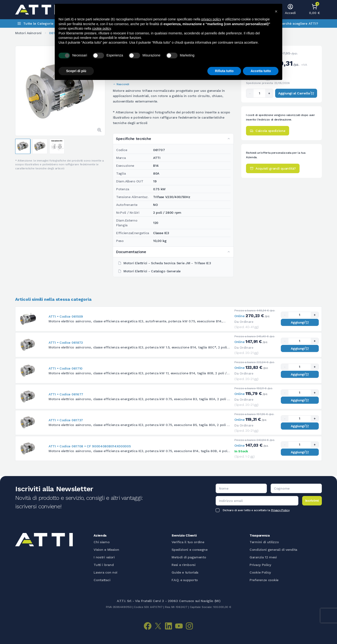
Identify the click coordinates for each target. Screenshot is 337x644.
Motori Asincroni (28, 33)
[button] (276, 11)
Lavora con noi (105, 572)
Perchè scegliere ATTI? (299, 23)
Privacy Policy (280, 510)
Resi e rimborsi (184, 565)
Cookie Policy (260, 572)
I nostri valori (104, 557)
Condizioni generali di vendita (273, 550)
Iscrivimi (312, 500)
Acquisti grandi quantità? (273, 168)
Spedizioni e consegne (190, 550)
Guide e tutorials (185, 572)
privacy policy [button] (211, 19)
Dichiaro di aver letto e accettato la (256, 510)
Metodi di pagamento (189, 557)
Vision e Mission (106, 550)
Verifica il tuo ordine (188, 542)
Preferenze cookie (264, 580)
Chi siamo (102, 542)
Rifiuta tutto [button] (224, 71)
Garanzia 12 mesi (263, 557)
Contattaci (102, 580)
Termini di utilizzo (264, 542)
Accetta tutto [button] (261, 71)
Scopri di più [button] (76, 71)
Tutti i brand (104, 565)
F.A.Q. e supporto (185, 580)
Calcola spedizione (268, 131)
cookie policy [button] (102, 28)
